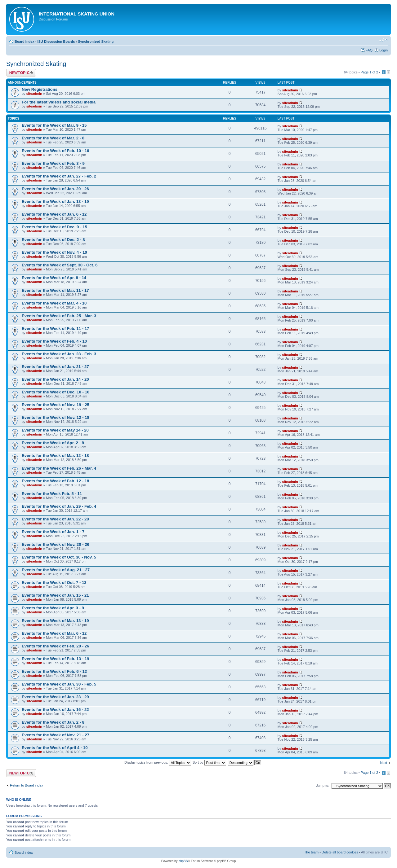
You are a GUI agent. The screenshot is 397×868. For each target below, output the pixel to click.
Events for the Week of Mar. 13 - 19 (55, 621)
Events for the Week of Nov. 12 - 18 (56, 417)
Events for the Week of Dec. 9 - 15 (54, 227)
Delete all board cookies (340, 852)
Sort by (209, 762)
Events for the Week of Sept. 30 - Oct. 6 (60, 265)
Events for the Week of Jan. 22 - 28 (55, 519)
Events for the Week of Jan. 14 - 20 (55, 379)
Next (384, 763)
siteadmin (34, 94)
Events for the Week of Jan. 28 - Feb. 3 (59, 354)
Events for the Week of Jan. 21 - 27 (55, 367)
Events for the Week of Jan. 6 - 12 (54, 214)
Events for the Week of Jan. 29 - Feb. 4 (59, 506)
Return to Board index (27, 785)
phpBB (183, 861)
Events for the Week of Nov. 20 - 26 (56, 544)
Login (384, 50)
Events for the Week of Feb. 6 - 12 (54, 671)
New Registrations (40, 89)
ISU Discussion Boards (56, 42)
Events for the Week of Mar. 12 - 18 (55, 456)
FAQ (369, 50)
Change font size (383, 40)
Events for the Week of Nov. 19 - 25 (56, 405)
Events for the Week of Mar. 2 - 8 (53, 138)
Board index (25, 42)
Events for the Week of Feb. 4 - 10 (54, 341)
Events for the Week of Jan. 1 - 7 (53, 532)
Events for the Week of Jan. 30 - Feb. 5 (59, 684)
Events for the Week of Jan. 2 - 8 (53, 722)
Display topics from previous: (158, 762)
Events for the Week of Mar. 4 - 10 (54, 303)
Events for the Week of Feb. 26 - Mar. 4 (59, 468)
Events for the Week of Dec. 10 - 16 (56, 392)
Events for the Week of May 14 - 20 (55, 430)
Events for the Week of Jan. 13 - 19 (55, 202)
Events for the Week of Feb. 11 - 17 (55, 329)
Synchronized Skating (96, 42)
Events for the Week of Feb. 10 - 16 (55, 151)
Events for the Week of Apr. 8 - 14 (54, 278)
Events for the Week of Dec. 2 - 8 (53, 240)
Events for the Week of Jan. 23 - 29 (55, 697)
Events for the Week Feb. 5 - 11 (52, 494)
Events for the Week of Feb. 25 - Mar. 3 (59, 316)
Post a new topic (21, 73)
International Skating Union (77, 14)
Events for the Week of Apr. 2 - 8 (53, 443)
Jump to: (323, 786)
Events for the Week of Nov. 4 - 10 (54, 252)
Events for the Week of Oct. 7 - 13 (54, 583)
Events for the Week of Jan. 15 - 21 (55, 595)
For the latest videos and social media (59, 102)
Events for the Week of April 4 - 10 (55, 748)
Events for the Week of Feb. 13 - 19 (55, 659)
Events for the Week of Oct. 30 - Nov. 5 (59, 557)
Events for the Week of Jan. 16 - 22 (55, 710)
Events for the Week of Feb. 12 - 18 (55, 481)
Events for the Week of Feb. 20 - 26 (55, 646)
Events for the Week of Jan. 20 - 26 (55, 189)
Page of (369, 72)
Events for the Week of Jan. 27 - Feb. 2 (59, 176)
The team (311, 852)
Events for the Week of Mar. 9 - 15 (54, 125)
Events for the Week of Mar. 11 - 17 (55, 290)
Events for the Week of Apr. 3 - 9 (53, 608)
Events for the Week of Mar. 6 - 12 (54, 633)
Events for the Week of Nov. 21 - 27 (56, 735)
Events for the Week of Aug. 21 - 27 (56, 570)
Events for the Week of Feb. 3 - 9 (53, 163)
